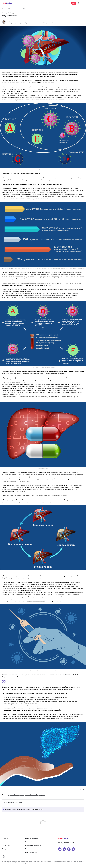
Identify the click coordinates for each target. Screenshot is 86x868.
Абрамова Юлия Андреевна (16, 795)
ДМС (74, 3)
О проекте (5, 838)
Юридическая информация (33, 845)
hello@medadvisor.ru (66, 843)
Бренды (4, 849)
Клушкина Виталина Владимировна (35, 795)
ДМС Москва (6, 845)
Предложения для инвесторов (34, 849)
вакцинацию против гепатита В (36, 601)
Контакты (5, 842)
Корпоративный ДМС (31, 852)
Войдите (8, 810)
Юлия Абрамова (20, 675)
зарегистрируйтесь (19, 810)
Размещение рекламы (32, 838)
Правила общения (31, 842)
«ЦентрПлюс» (69, 675)
